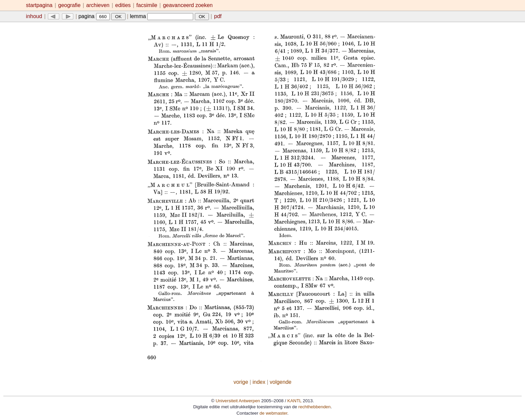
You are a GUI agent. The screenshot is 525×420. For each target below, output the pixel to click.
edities (123, 5)
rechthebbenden (314, 407)
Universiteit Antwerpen (238, 401)
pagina (94, 16)
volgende (281, 382)
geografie (69, 5)
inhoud (34, 16)
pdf (218, 16)
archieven (98, 5)
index (259, 382)
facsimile (147, 5)
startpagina (39, 5)
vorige (241, 382)
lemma (162, 16)
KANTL (294, 401)
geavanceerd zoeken (188, 5)
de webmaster (273, 413)
